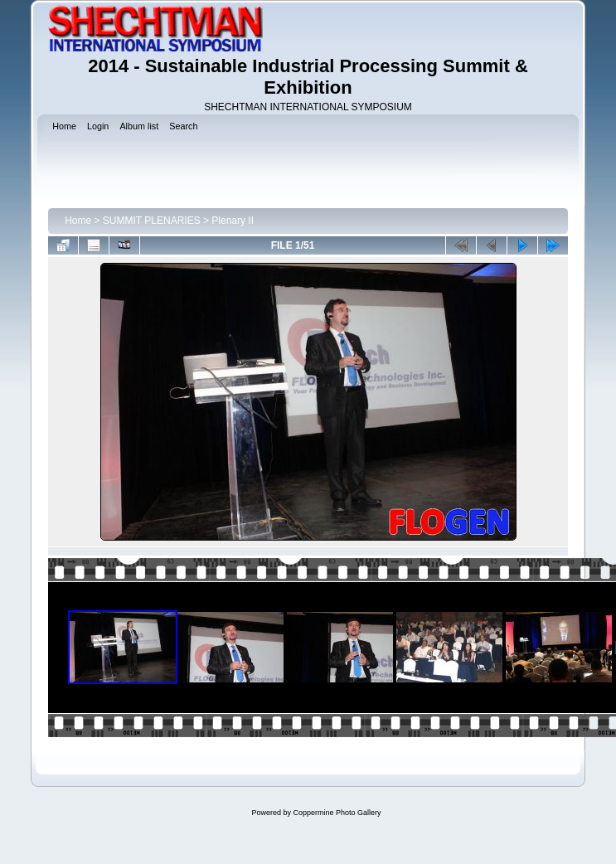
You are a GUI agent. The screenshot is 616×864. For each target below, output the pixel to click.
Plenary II (233, 221)
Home (78, 221)
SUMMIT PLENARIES (152, 221)
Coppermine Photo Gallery (337, 813)
